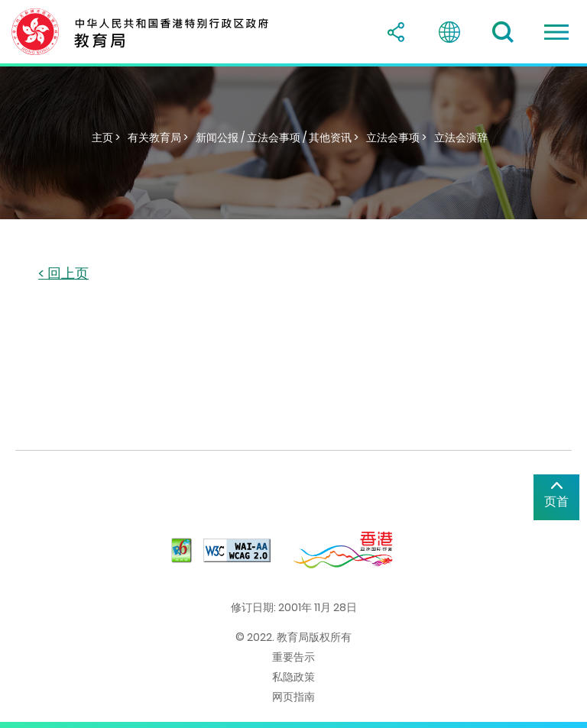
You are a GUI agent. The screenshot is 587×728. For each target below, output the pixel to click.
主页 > (106, 138)
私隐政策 (293, 677)
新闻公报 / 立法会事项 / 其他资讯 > (277, 138)
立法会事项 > (396, 138)
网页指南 (293, 697)
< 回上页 (63, 274)
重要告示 (293, 657)
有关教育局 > (158, 138)
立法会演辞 (461, 138)
